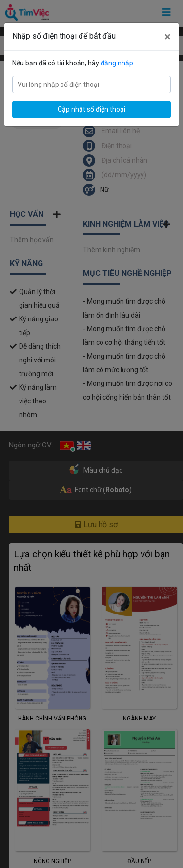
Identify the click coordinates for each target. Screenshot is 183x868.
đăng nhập (117, 63)
